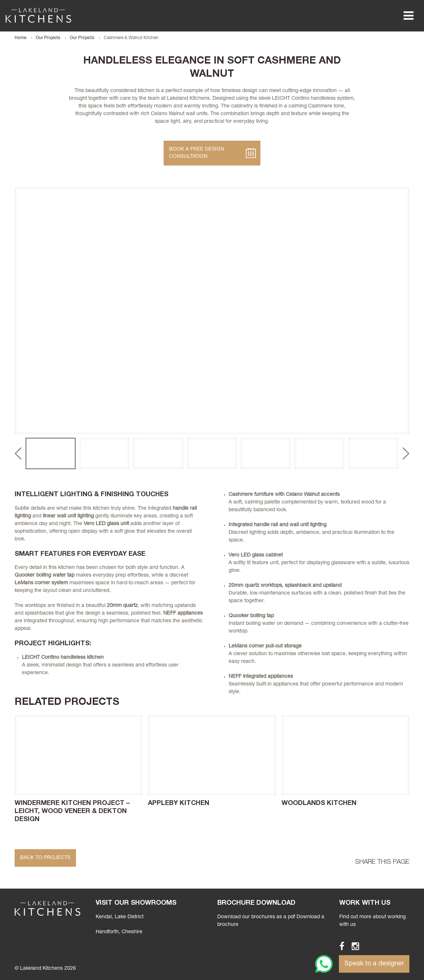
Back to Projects (45, 858)
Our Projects (48, 38)
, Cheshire (119, 932)
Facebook (339, 946)
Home (20, 38)
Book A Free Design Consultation (197, 153)
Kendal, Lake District (120, 917)
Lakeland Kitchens (38, 15)
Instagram (352, 946)
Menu (408, 16)
